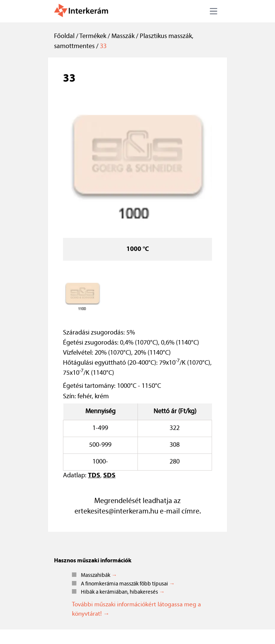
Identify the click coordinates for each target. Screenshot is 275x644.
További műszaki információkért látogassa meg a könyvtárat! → (136, 610)
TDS (94, 476)
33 (103, 46)
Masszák (123, 36)
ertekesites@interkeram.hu (116, 512)
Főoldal (64, 36)
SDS (109, 476)
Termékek (93, 36)
